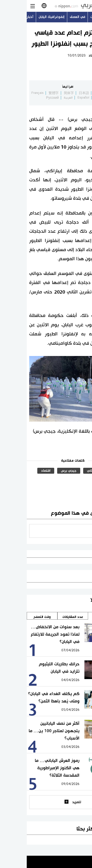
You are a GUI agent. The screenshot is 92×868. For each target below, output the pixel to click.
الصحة (79, 479)
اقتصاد (67, 56)
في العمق (51, 17)
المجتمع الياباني (72, 471)
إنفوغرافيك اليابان (25, 17)
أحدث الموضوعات (76, 17)
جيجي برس (42, 471)
